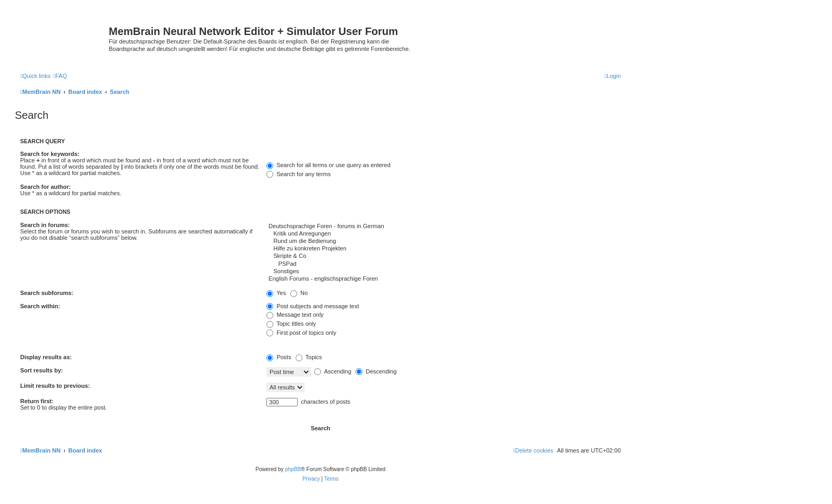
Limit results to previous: (55, 386)
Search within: (40, 306)
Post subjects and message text (313, 306)
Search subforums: (47, 293)
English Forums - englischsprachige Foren (444, 279)
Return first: (37, 401)
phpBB (293, 469)
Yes (276, 293)
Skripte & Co (444, 256)
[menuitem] (60, 76)
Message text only (295, 315)
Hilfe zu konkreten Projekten (444, 249)
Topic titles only (291, 324)
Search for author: (45, 187)
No (299, 293)
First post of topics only (301, 333)
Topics (309, 357)
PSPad (444, 264)
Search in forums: (45, 225)
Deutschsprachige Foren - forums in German (444, 227)
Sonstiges (444, 272)
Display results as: (46, 357)
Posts (279, 357)
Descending (376, 371)
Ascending (333, 371)
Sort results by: (42, 370)
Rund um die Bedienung (444, 241)
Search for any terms (298, 174)
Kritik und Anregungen (444, 234)
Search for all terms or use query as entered (328, 165)
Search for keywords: (50, 154)
